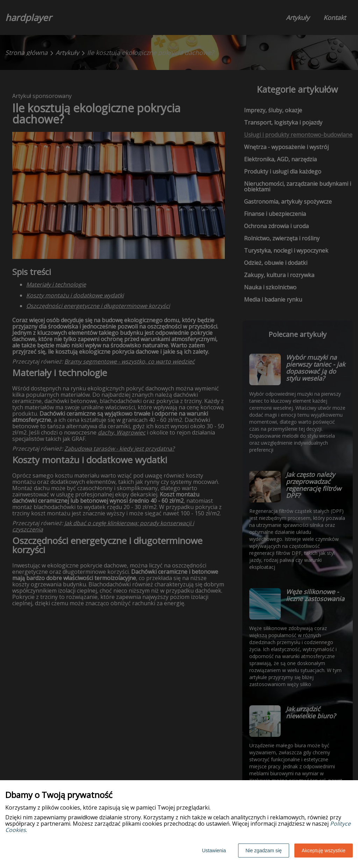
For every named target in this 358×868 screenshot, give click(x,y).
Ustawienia (214, 851)
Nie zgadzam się (264, 851)
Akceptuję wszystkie (324, 851)
